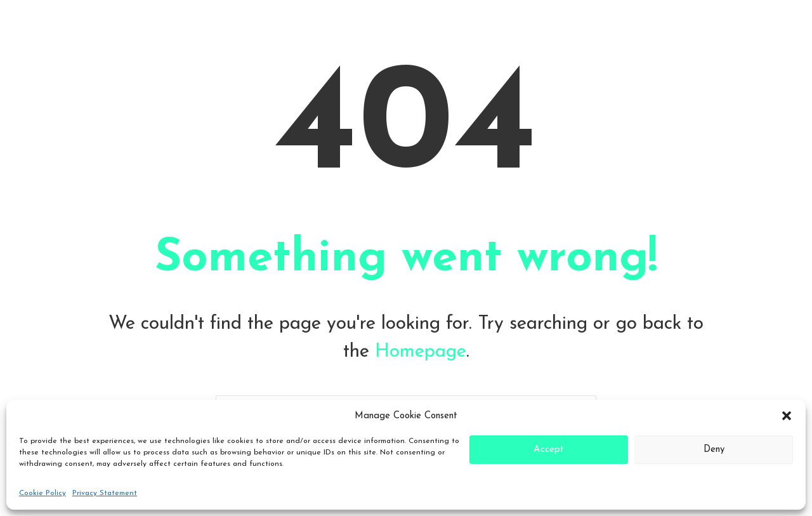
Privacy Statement (105, 493)
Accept (549, 450)
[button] (787, 416)
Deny (714, 450)
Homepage (421, 352)
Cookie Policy (43, 493)
